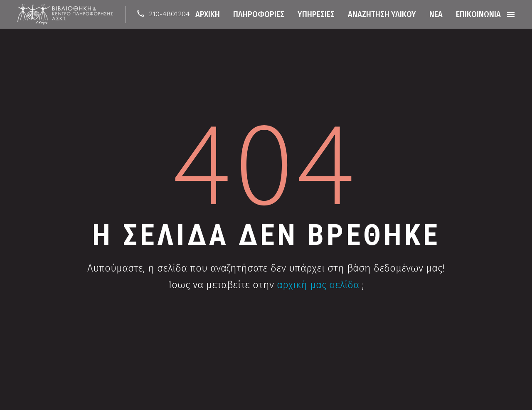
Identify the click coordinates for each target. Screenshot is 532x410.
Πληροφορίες (259, 14)
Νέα (436, 14)
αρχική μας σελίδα (318, 285)
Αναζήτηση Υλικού (382, 14)
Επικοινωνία (478, 14)
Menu (511, 15)
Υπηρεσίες (316, 14)
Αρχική (208, 14)
